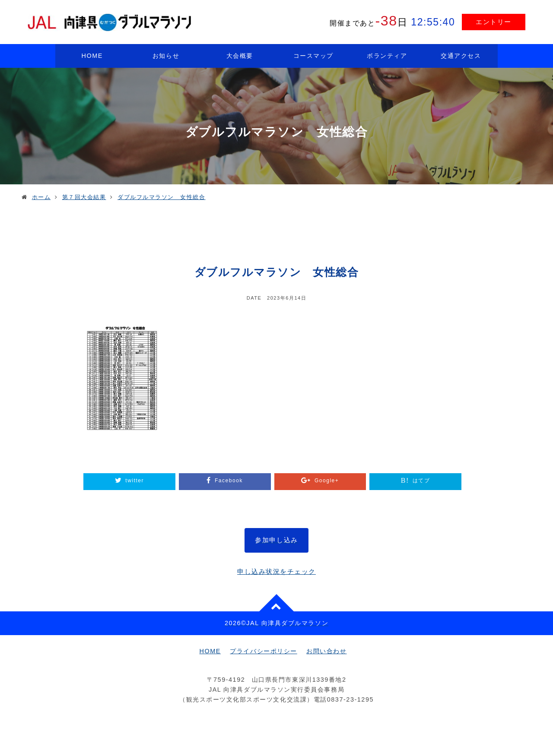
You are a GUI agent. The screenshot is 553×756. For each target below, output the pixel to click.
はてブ (421, 481)
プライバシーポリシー (263, 651)
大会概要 (240, 56)
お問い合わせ (326, 651)
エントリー (494, 22)
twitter (135, 481)
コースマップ (313, 56)
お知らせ (166, 56)
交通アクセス (461, 56)
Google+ (327, 481)
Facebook (229, 481)
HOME (92, 56)
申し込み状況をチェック (276, 571)
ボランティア (387, 56)
